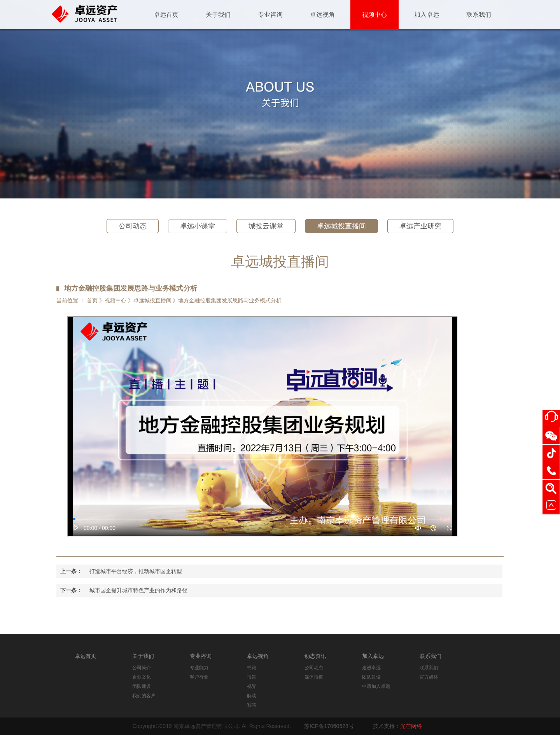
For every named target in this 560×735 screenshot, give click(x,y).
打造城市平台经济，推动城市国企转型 (136, 571)
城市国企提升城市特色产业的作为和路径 (138, 590)
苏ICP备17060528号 (329, 726)
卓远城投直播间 (341, 226)
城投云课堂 (266, 226)
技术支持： (397, 726)
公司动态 (133, 226)
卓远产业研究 (420, 226)
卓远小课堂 (198, 226)
